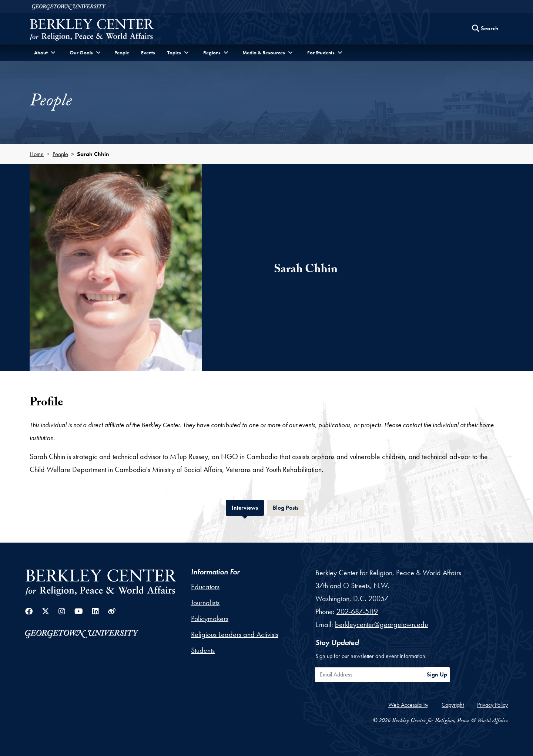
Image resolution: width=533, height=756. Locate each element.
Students (203, 650)
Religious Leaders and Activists (235, 634)
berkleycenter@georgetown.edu (381, 624)
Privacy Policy (492, 705)
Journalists (205, 603)
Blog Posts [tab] (289, 507)
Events (148, 53)
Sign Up (437, 674)
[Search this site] (485, 28)
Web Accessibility (408, 705)
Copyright (453, 705)
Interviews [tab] (248, 507)
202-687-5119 (357, 611)
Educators (205, 587)
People (122, 53)
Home (37, 154)
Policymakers (210, 618)
